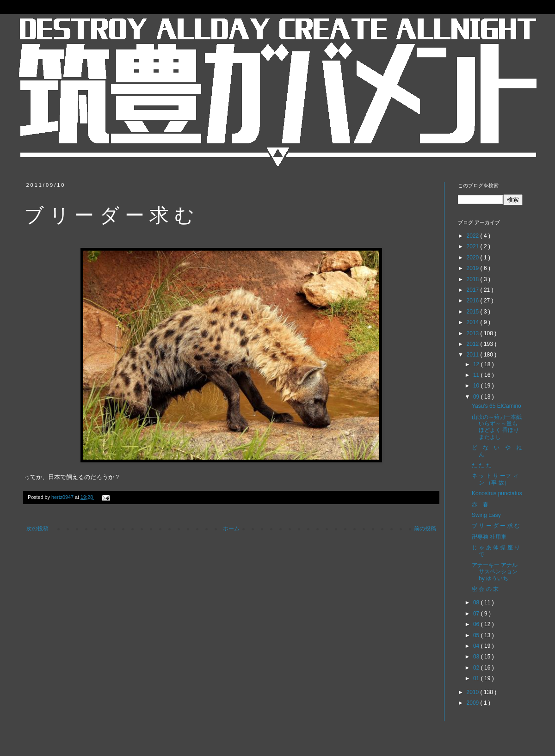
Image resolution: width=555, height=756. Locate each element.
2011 (474, 355)
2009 (474, 703)
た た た (482, 465)
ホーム (231, 529)
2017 (474, 290)
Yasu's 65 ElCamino (496, 406)
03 (477, 657)
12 (477, 364)
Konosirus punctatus (497, 493)
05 (477, 635)
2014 (474, 322)
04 (477, 646)
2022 (474, 236)
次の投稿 (37, 529)
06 (477, 624)
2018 (474, 279)
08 (477, 602)
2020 (474, 258)
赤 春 (480, 504)
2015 (474, 312)
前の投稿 (425, 529)
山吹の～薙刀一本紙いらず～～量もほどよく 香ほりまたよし (497, 427)
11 (477, 375)
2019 (474, 268)
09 (477, 397)
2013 (474, 333)
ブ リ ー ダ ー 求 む (496, 526)
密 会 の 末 (485, 589)
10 (477, 386)
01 (477, 678)
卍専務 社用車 (489, 537)
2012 (474, 344)
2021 (474, 246)
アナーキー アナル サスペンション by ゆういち (495, 572)
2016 (474, 301)
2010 (474, 692)
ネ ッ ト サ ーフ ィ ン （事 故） (495, 479)
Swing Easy (486, 515)
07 (477, 614)
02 (477, 668)
